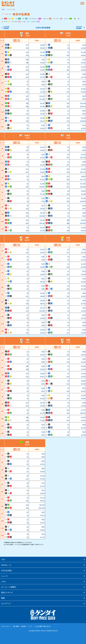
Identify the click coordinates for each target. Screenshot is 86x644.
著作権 (24, 626)
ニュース (4, 576)
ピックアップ (6, 603)
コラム (4, 581)
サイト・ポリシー (6, 626)
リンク (30, 626)
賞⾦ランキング (7, 592)
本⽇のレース (6, 565)
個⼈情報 (16, 626)
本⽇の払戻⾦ (6, 570)
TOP (3, 9)
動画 (3, 598)
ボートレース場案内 (9, 587)
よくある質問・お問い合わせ (43, 626)
